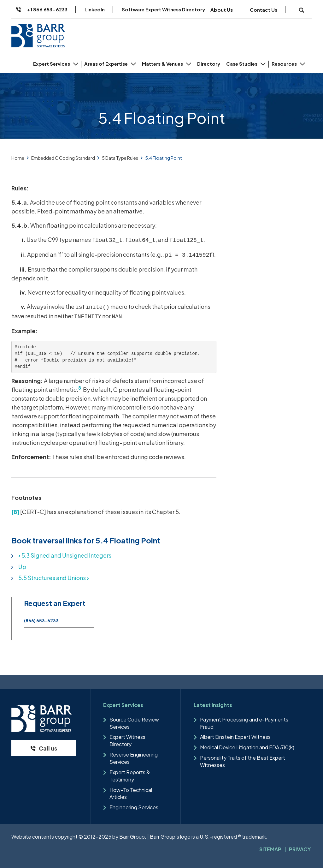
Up (22, 567)
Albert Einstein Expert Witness (235, 737)
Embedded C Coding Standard (63, 158)
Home (18, 158)
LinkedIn (95, 9)
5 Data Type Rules (120, 158)
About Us (222, 10)
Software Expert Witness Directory (163, 9)
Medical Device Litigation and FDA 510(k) (247, 747)
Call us (48, 748)
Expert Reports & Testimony (130, 776)
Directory (209, 64)
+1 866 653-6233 (47, 9)
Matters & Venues (163, 64)
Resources (285, 64)
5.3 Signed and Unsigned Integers (65, 555)
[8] (15, 512)
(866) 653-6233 (41, 620)
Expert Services (52, 64)
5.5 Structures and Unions (54, 578)
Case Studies (242, 64)
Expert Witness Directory (127, 740)
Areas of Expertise (106, 64)
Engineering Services (134, 807)
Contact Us (264, 10)
